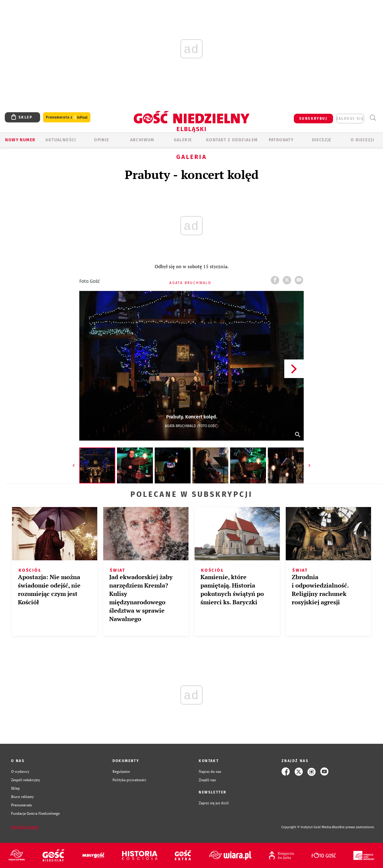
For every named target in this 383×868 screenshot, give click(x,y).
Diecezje (322, 140)
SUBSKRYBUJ (313, 119)
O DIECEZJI (362, 140)
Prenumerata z (67, 117)
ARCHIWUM (142, 140)
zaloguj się (350, 119)
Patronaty (281, 140)
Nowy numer (20, 140)
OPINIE (101, 140)
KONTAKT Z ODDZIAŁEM (232, 140)
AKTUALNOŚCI (61, 140)
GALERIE (183, 140)
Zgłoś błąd (25, 827)
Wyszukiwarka (373, 118)
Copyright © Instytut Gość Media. (307, 827)
